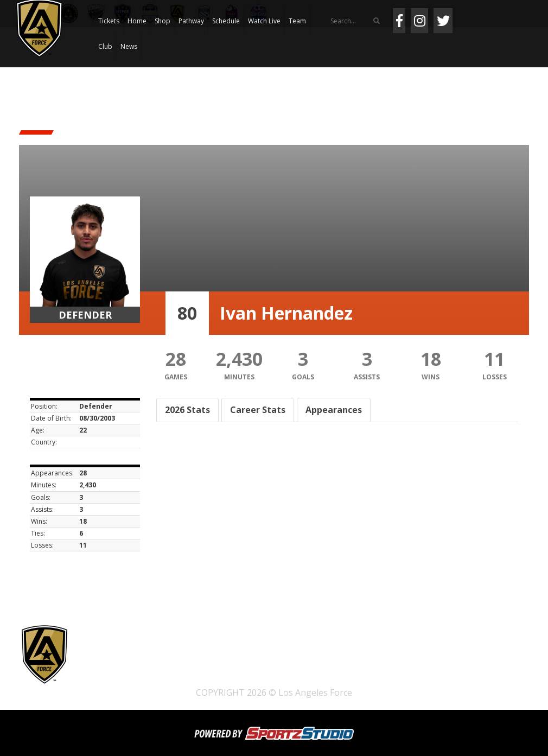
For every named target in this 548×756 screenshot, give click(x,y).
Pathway (191, 21)
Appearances (334, 410)
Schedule (226, 21)
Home (137, 21)
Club (105, 46)
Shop (163, 21)
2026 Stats (187, 410)
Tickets (109, 21)
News (129, 46)
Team (297, 21)
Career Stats (258, 410)
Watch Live (264, 21)
